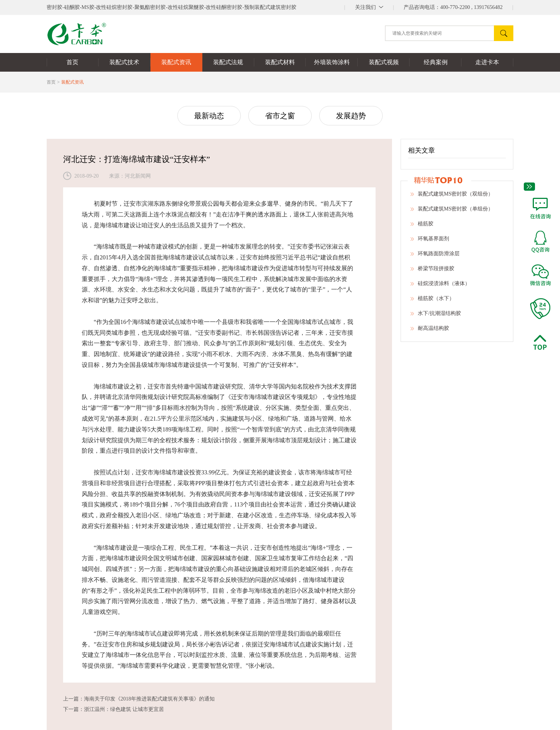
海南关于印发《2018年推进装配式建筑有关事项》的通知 (149, 699)
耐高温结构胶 (430, 331)
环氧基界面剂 (430, 241)
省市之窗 (280, 116)
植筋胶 (422, 226)
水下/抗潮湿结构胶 (436, 316)
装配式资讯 (72, 82)
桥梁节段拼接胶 (432, 271)
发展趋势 (351, 116)
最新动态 (209, 116)
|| (369, 7)
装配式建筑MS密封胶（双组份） (452, 196)
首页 (51, 82)
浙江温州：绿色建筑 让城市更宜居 (124, 709)
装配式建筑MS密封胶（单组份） (452, 211)
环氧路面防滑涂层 (435, 256)
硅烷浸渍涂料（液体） (440, 286)
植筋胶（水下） (432, 301)
